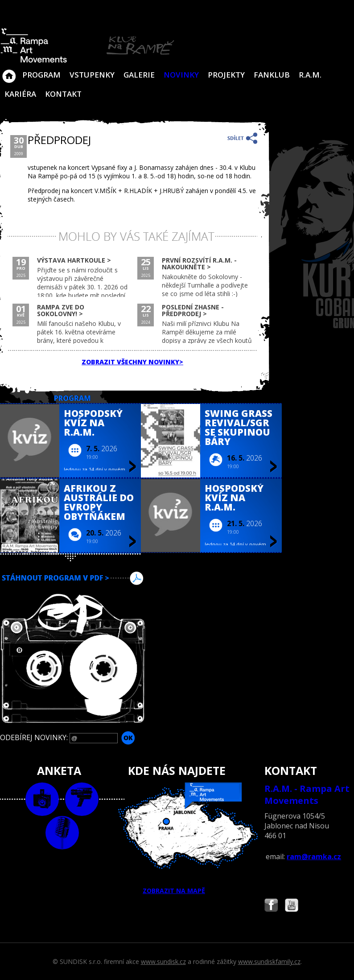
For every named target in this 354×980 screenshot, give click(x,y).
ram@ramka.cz (314, 856)
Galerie (139, 75)
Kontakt (63, 94)
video (82, 799)
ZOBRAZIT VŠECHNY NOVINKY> (132, 362)
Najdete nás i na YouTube (292, 906)
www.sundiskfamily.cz (269, 961)
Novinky (181, 75)
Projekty (226, 75)
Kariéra (20, 94)
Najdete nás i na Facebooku (271, 906)
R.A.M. (310, 75)
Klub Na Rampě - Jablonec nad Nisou (9, 72)
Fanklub (272, 75)
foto (42, 799)
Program (41, 75)
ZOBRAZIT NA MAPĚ (177, 839)
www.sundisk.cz (163, 961)
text (62, 833)
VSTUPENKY (92, 75)
